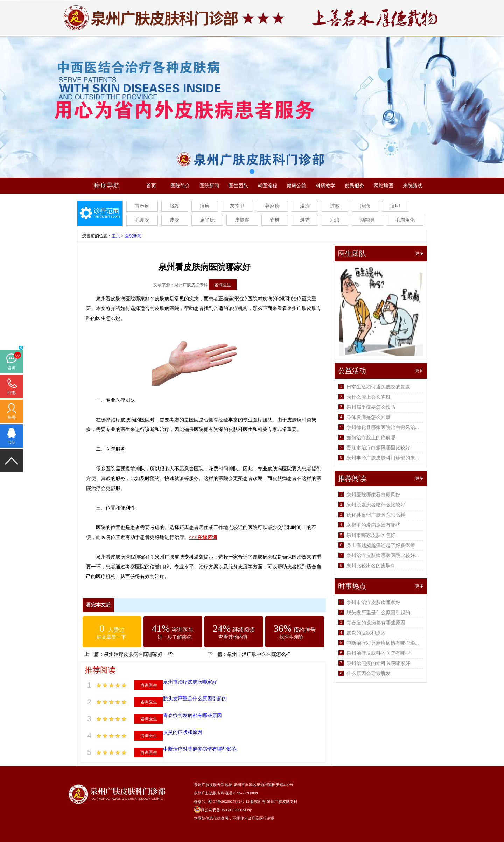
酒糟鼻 (367, 220)
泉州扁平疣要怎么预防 (371, 407)
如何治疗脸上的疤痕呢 (371, 438)
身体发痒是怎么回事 (369, 417)
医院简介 (180, 186)
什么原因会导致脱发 (369, 673)
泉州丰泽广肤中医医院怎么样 (259, 654)
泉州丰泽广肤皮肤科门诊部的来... (383, 458)
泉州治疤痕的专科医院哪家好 (378, 663)
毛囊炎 (142, 220)
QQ (11, 442)
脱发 (175, 206)
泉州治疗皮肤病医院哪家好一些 (138, 654)
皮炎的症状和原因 (183, 732)
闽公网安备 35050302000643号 (226, 810)
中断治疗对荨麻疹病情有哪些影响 (200, 749)
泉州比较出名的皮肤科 (371, 566)
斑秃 (305, 220)
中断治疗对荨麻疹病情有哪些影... (383, 643)
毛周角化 (405, 220)
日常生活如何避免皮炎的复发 (378, 387)
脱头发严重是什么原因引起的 (195, 699)
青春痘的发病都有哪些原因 (192, 715)
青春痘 (142, 206)
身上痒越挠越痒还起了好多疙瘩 (381, 545)
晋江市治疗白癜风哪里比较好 (378, 448)
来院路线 (413, 186)
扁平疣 (207, 220)
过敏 (335, 206)
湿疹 (305, 206)
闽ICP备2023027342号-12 (229, 801)
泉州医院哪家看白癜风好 (373, 495)
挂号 (12, 418)
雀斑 (275, 220)
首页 (151, 186)
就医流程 (267, 186)
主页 (116, 236)
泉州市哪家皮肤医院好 (371, 535)
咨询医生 (223, 285)
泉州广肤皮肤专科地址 (213, 785)
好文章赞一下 (111, 637)
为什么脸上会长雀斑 (369, 397)
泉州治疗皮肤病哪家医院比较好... (383, 556)
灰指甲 (237, 206)
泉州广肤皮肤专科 (282, 801)
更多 (419, 253)
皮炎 (175, 220)
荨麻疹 (272, 206)
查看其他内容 (233, 637)
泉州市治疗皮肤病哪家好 (190, 682)
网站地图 (384, 186)
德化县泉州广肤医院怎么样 (376, 515)
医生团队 (238, 186)
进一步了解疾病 (175, 637)
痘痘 (205, 206)
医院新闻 (209, 186)
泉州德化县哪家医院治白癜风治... (383, 427)
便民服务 (355, 186)
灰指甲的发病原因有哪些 (373, 525)
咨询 (12, 368)
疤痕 (335, 220)
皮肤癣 (242, 220)
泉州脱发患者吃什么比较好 (376, 505)
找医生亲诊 (292, 637)
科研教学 (325, 186)
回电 (12, 393)
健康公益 (296, 186)
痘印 (395, 206)
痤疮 (365, 206)
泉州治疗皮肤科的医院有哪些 (378, 653)
